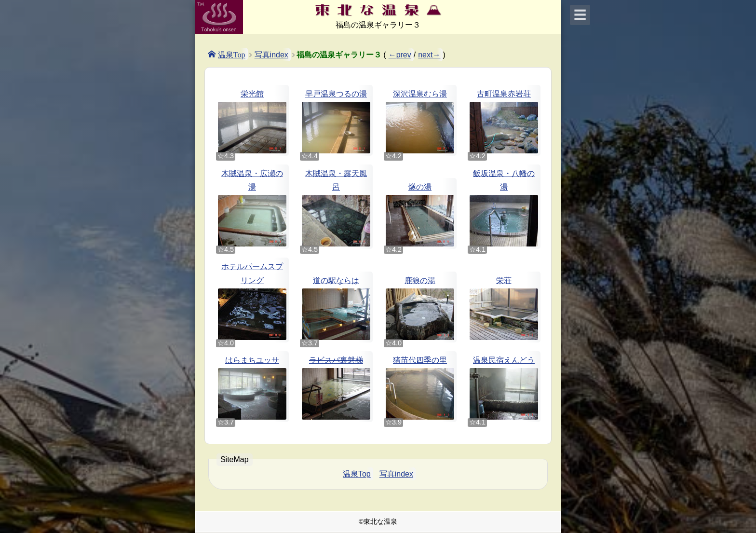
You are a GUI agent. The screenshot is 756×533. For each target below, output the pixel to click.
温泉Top (232, 54)
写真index (271, 55)
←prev (400, 55)
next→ (429, 55)
